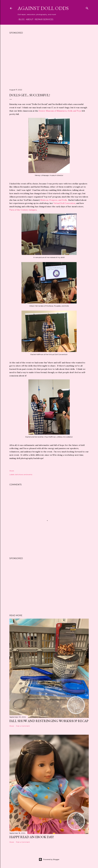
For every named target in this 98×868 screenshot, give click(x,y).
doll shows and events (24, 474)
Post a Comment (23, 726)
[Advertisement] (49, 62)
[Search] (87, 8)
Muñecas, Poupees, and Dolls (54, 200)
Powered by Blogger (49, 859)
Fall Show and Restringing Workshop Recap (49, 721)
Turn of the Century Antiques (23, 210)
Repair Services (43, 19)
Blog (21, 19)
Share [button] (12, 471)
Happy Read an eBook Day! (32, 837)
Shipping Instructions (67, 19)
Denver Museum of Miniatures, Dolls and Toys (60, 111)
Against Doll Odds (43, 8)
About (29, 19)
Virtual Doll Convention (64, 203)
